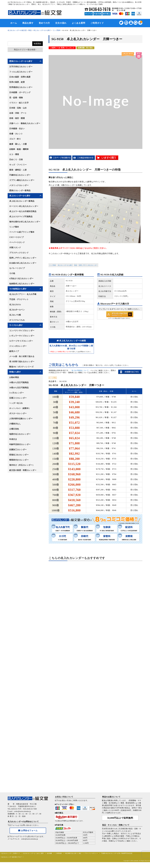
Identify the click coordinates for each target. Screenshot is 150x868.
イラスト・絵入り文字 (19, 103)
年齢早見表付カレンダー (20, 444)
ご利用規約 (59, 853)
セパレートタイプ (17, 268)
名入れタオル (15, 305)
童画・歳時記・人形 (18, 170)
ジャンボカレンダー (18, 346)
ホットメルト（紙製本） (20, 408)
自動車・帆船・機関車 (19, 149)
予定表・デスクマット (19, 299)
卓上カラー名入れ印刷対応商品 (23, 211)
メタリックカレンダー (19, 185)
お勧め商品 (14, 377)
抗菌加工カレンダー (18, 450)
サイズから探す (16, 325)
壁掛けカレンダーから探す (21, 61)
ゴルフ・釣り (15, 139)
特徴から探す (15, 372)
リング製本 (53, 265)
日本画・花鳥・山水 (18, 108)
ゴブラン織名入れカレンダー (22, 180)
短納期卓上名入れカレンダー (22, 284)
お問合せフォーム (28, 831)
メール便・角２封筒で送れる (22, 356)
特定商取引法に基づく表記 (73, 853)
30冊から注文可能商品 (19, 388)
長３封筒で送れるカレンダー (22, 362)
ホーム (14, 23)
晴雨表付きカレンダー (19, 460)
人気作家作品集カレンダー (21, 419)
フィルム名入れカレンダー (21, 72)
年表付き (13, 439)
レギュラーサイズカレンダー (22, 336)
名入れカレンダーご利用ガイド (11, 853)
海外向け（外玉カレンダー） (22, 465)
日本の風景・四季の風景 (20, 77)
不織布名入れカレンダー (20, 175)
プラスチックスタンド (19, 253)
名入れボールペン (17, 310)
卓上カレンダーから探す (65, 265)
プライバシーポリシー (91, 853)
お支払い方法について (64, 797)
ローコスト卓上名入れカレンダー (24, 206)
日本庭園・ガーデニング (20, 92)
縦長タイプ (14, 351)
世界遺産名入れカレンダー (21, 87)
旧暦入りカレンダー (18, 398)
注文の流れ (61, 23)
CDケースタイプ (16, 237)
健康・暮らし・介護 (18, 144)
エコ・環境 (14, 154)
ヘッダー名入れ (16, 403)
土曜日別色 (14, 429)
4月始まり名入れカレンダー (21, 278)
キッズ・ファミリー (18, 165)
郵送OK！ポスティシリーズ (21, 367)
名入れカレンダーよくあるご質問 (33, 853)
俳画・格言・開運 (17, 118)
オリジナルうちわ (17, 320)
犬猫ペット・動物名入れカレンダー (25, 123)
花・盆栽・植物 (16, 98)
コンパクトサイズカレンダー (22, 331)
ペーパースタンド (17, 242)
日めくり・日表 (16, 160)
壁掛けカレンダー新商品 (20, 190)
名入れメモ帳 (15, 315)
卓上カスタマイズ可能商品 (21, 217)
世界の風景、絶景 (17, 82)
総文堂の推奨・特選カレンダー (23, 470)
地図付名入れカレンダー (20, 434)
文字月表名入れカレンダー (21, 67)
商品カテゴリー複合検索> (25, 50)
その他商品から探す (18, 289)
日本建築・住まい (17, 129)
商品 (76, 265)
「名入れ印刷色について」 (80, 370)
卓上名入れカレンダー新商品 (22, 201)
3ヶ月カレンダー (17, 393)
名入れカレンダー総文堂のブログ (12, 857)
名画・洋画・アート (18, 113)
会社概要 (49, 853)
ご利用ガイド (97, 23)
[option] (96, 101)
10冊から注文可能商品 (19, 382)
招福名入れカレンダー (19, 455)
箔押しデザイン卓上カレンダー (88, 265)
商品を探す (28, 23)
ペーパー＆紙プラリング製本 (22, 232)
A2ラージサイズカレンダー (21, 341)
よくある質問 (79, 23)
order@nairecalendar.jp (30, 839)
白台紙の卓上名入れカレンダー (23, 263)
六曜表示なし (15, 424)
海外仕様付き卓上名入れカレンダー (25, 222)
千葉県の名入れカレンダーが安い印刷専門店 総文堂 (117, 853)
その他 (12, 273)
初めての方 (44, 23)
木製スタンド (15, 248)
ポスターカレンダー (18, 413)
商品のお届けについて (111, 797)
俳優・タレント (16, 134)
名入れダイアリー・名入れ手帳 (23, 294)
